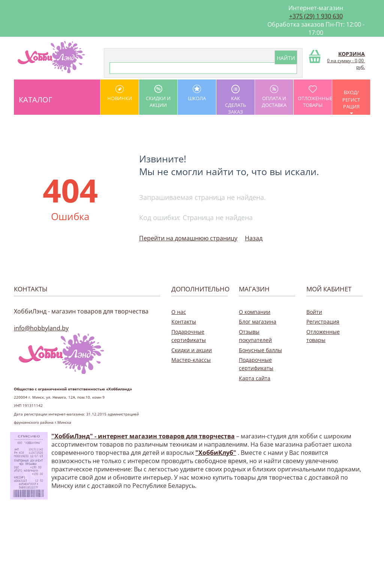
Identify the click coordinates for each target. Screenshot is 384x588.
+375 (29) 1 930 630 (316, 16)
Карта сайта (255, 378)
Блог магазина (258, 322)
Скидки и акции (158, 97)
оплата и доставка (274, 97)
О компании (255, 312)
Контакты (184, 322)
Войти (314, 312)
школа (197, 93)
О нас (179, 312)
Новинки (120, 93)
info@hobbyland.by (41, 328)
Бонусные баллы (260, 350)
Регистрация (323, 322)
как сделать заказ (235, 100)
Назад (254, 238)
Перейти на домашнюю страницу (188, 238)
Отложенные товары (315, 97)
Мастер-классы (191, 360)
